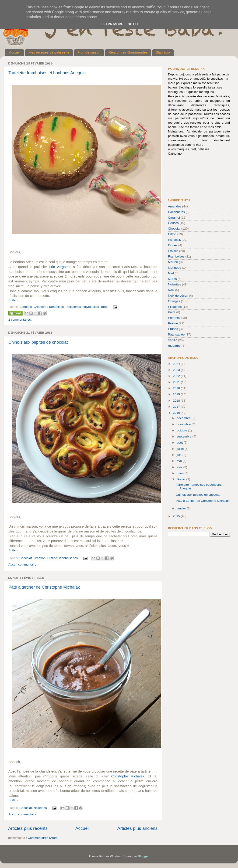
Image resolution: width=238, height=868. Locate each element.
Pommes (174, 318)
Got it (133, 24)
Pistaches (175, 307)
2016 (177, 413)
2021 (177, 382)
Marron (173, 262)
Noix (171, 290)
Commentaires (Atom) (43, 838)
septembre (185, 436)
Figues (173, 245)
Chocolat (26, 558)
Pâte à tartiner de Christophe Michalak (44, 587)
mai (180, 461)
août (180, 442)
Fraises (173, 251)
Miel (171, 273)
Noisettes (40, 808)
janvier (182, 508)
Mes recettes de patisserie (49, 52)
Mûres (172, 279)
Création (40, 307)
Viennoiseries (68, 558)
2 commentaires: (20, 320)
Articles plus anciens (137, 828)
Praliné (52, 558)
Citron (172, 234)
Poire (172, 312)
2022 (177, 376)
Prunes (173, 329)
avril (180, 467)
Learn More (112, 24)
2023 (177, 370)
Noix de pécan (178, 296)
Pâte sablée (176, 334)
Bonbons (26, 307)
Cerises (173, 223)
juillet (181, 449)
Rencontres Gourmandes (128, 52)
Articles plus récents (28, 828)
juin (180, 455)
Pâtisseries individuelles (82, 307)
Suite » (13, 300)
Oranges (174, 301)
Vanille (173, 340)
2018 (177, 401)
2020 (177, 388)
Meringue (175, 268)
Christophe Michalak (128, 776)
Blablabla (163, 52)
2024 (177, 364)
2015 (177, 516)
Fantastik (174, 240)
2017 (177, 407)
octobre (182, 430)
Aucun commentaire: (23, 565)
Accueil (15, 52)
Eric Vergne (58, 267)
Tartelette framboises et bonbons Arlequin (47, 73)
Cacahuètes (176, 212)
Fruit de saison (89, 52)
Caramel (174, 218)
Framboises (56, 307)
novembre (184, 424)
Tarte (104, 307)
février (181, 479)
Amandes (175, 206)
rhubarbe (174, 346)
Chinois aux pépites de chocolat (38, 342)
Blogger (143, 856)
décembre (184, 418)
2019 (177, 394)
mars (181, 473)
